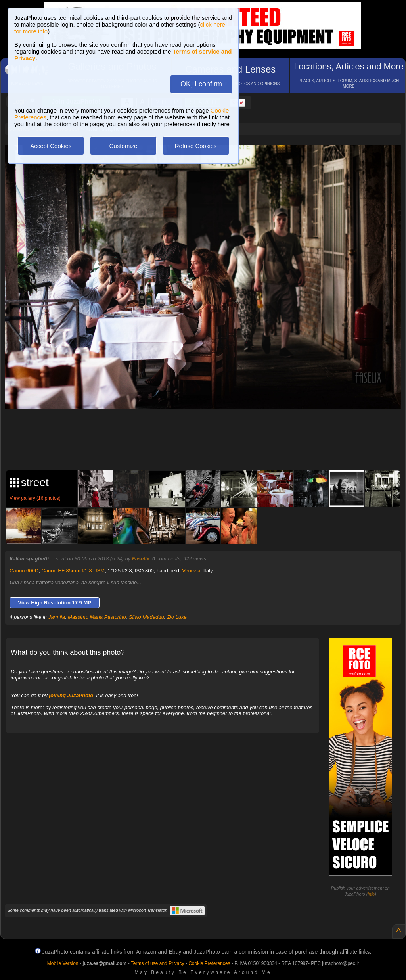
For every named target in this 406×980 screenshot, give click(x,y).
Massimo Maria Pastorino (97, 617)
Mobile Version (63, 963)
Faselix (141, 559)
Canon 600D (24, 571)
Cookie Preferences (209, 963)
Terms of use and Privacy (158, 963)
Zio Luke (177, 617)
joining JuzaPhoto (71, 695)
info (371, 894)
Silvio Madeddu (147, 617)
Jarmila (57, 617)
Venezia (191, 571)
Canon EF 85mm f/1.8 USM (73, 571)
